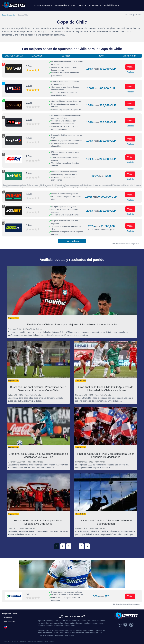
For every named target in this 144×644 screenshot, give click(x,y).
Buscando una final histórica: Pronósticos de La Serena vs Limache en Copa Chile (38, 389)
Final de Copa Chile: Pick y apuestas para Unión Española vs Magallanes (106, 455)
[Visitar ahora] (14, 69)
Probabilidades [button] (111, 5)
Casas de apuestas (9, 15)
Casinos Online (60, 5)
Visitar (130, 67)
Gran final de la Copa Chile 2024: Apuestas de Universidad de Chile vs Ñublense (106, 389)
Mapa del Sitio (10, 621)
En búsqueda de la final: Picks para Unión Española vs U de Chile (38, 522)
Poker (73, 5)
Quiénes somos (11, 613)
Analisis (130, 72)
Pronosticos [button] (94, 5)
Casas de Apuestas (42, 5)
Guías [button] (82, 5)
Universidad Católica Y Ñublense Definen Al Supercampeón (106, 522)
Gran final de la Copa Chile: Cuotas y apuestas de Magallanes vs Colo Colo (38, 455)
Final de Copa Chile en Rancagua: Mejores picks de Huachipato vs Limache (72, 324)
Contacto (8, 617)
